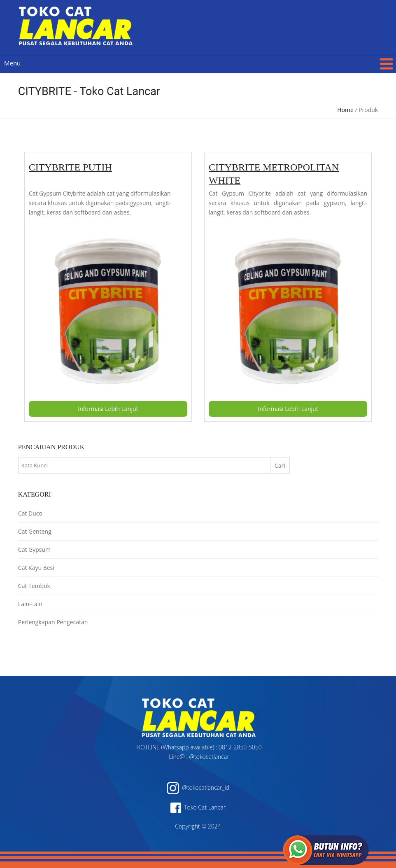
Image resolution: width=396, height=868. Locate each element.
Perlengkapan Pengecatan (53, 622)
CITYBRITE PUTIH (70, 167)
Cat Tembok (34, 586)
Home (345, 110)
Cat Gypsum (34, 549)
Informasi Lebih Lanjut (108, 409)
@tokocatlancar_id (198, 787)
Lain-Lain (30, 604)
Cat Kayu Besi (36, 568)
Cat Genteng (35, 531)
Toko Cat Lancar (198, 807)
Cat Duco (30, 513)
